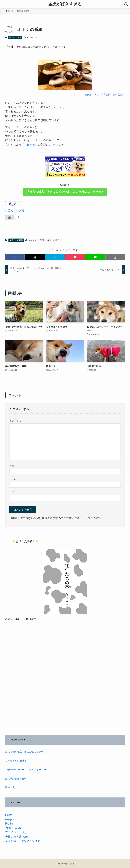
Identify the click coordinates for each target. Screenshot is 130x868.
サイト (13, 492)
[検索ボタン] (126, 4)
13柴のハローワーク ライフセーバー (26, 770)
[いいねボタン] (9, 217)
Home (9, 815)
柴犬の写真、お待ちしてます (23, 841)
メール (13, 479)
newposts (11, 819)
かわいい (33, 240)
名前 (12, 466)
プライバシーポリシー (19, 832)
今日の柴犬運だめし (17, 837)
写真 (42, 240)
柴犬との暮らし (55, 240)
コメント (16, 421)
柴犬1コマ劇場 (15, 38)
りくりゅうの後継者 (16, 761)
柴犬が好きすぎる (65, 4)
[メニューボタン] (4, 4)
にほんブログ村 (15, 210)
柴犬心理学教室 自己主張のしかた (24, 752)
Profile (9, 824)
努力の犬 (10, 787)
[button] (15, 257)
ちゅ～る (30, 145)
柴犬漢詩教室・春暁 (16, 779)
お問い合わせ (13, 828)
